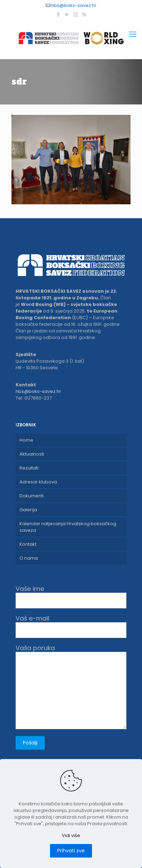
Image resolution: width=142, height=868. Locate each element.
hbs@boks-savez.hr (38, 391)
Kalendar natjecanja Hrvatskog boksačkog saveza (68, 527)
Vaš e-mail (71, 626)
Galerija (28, 510)
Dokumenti (32, 496)
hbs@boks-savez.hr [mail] (74, 5)
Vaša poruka (71, 687)
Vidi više (71, 835)
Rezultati (29, 468)
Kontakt (28, 544)
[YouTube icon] (67, 14)
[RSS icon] (84, 14)
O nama (29, 558)
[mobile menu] (133, 34)
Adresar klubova (38, 482)
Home (26, 440)
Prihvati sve (71, 851)
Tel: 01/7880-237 (34, 398)
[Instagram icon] (76, 14)
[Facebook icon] (58, 14)
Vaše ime (71, 597)
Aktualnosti (32, 454)
